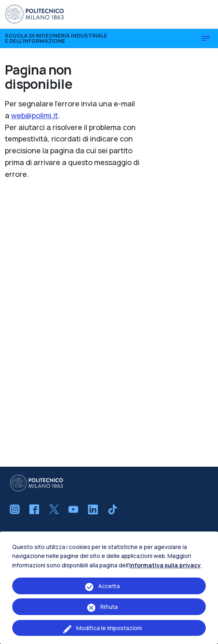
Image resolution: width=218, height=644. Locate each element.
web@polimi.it (34, 115)
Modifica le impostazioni (109, 628)
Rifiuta (109, 607)
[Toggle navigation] (206, 38)
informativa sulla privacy (165, 565)
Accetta (109, 586)
